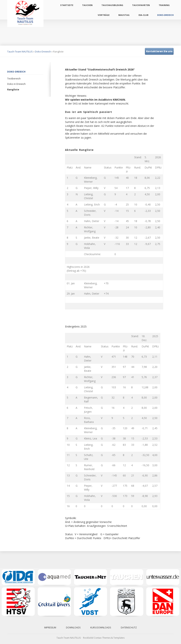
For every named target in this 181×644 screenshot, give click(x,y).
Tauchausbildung (112, 5)
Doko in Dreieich (16, 84)
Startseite (67, 5)
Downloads (73, 628)
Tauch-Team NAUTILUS (20, 52)
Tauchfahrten (141, 5)
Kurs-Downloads (101, 628)
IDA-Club (143, 15)
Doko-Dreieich (165, 15)
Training (164, 5)
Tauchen (87, 5)
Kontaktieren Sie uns (159, 51)
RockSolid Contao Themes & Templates (104, 638)
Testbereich (14, 78)
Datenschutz (129, 628)
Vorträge (104, 15)
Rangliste (13, 89)
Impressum (50, 628)
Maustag (124, 15)
